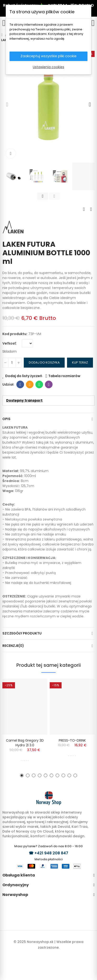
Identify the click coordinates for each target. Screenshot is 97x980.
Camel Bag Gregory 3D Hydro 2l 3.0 (25, 743)
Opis (6, 419)
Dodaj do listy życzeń (24, 376)
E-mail (30, 384)
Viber (49, 384)
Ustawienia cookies (48, 67)
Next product (91, 209)
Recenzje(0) (13, 646)
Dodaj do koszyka (44, 362)
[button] (7, 104)
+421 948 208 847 (51, 853)
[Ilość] (12, 363)
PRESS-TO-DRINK (72, 740)
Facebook (20, 384)
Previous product (84, 209)
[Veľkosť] (27, 343)
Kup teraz (80, 362)
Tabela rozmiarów (64, 376)
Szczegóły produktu (22, 633)
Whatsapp (39, 384)
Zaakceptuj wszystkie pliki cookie (49, 56)
